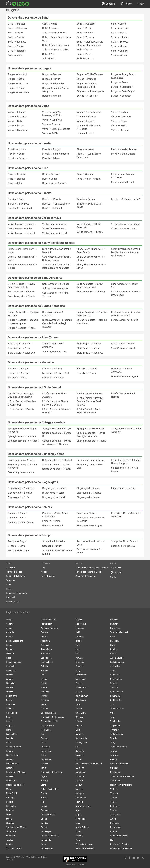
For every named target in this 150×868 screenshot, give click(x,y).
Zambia (114, 810)
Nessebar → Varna (52, 369)
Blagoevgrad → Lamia (88, 497)
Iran (77, 654)
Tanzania (114, 755)
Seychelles (115, 666)
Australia (45, 645)
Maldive (79, 781)
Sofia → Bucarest (17, 42)
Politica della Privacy (16, 576)
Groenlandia (12, 713)
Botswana (45, 700)
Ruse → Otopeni (85, 174)
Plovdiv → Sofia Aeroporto (56, 154)
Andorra (10, 624)
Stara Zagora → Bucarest (90, 353)
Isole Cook (46, 730)
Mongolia (80, 755)
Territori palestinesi (119, 632)
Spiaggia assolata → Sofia (90, 429)
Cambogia (80, 679)
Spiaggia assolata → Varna (22, 436)
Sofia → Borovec (120, 42)
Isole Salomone (117, 662)
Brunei (44, 679)
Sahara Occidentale (50, 789)
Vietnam (114, 789)
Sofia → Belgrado (17, 51)
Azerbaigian (46, 649)
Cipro (9, 658)
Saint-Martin (81, 738)
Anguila (44, 632)
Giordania (80, 662)
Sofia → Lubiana (120, 37)
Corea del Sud (82, 687)
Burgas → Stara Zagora (123, 91)
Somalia (114, 687)
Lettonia (10, 768)
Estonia (10, 675)
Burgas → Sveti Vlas (87, 96)
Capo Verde (46, 759)
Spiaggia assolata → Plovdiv (91, 441)
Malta (9, 789)
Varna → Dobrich (85, 121)
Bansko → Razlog (86, 199)
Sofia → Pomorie (85, 33)
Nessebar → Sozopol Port (56, 373)
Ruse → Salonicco (52, 174)
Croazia (10, 721)
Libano (79, 709)
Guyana (79, 620)
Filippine (114, 620)
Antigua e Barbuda (49, 628)
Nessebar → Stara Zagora (125, 377)
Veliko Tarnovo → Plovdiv (55, 233)
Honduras (80, 628)
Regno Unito (12, 696)
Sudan (113, 671)
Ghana (44, 819)
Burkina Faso (47, 662)
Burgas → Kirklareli (52, 96)
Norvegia (10, 798)
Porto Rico (115, 628)
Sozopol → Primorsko (54, 541)
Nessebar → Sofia (17, 378)
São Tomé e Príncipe (120, 844)
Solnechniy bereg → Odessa (57, 465)
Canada (44, 709)
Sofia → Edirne (119, 24)
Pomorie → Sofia (17, 518)
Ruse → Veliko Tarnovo (54, 183)
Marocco (80, 734)
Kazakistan (81, 700)
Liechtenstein (12, 755)
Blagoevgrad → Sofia (19, 497)
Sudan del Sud (117, 692)
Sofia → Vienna (85, 50)
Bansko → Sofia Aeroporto (56, 204)
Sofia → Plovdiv (16, 37)
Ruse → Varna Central (122, 182)
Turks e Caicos (117, 709)
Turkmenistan (117, 734)
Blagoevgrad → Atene (88, 488)
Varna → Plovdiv (85, 133)
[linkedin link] (134, 858)
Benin (43, 675)
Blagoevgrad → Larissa (123, 488)
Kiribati (114, 831)
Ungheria (10, 726)
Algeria (44, 776)
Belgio (9, 645)
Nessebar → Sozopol (19, 373)
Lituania (10, 759)
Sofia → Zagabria (86, 37)
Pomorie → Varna (51, 521)
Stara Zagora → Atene (88, 348)
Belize (44, 704)
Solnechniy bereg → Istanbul (57, 460)
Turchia (10, 840)
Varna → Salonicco (18, 130)
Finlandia (10, 683)
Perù (78, 840)
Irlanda (9, 730)
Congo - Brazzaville (50, 721)
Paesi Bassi (11, 793)
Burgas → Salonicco (18, 93)
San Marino (11, 836)
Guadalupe (46, 831)
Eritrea (44, 793)
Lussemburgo (12, 764)
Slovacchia (11, 831)
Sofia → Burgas (50, 28)
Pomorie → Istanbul (53, 526)
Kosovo (10, 751)
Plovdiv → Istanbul (18, 149)
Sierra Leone (116, 679)
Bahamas (45, 692)
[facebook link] (130, 858)
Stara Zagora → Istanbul (20, 344)
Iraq (77, 649)
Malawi (79, 785)
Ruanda (114, 654)
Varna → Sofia (15, 121)
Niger (78, 810)
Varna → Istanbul (17, 112)
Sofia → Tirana (119, 33)
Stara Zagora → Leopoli (123, 348)
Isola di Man (12, 734)
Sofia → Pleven (85, 54)
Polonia (10, 802)
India (78, 645)
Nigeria (79, 815)
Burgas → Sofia (16, 79)
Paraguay (115, 641)
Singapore (115, 675)
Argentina (45, 641)
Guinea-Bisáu (47, 848)
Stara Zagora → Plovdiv (54, 352)
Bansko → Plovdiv (52, 199)
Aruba (113, 819)
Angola (44, 637)
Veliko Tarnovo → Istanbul (21, 233)
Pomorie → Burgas (18, 513)
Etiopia (44, 798)
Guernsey (10, 704)
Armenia (10, 632)
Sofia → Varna (15, 55)
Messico (79, 789)
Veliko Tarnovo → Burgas (90, 232)
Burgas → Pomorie (86, 79)
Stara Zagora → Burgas (89, 344)
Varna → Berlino (119, 112)
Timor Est (115, 730)
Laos (78, 704)
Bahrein (44, 666)
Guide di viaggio (48, 576)
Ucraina (10, 844)
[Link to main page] (21, 4)
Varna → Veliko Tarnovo (89, 112)
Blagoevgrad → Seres (53, 493)
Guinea (44, 827)
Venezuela (115, 781)
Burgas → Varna (16, 88)
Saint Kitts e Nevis (119, 836)
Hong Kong (81, 624)
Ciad (112, 713)
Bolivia (44, 683)
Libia (78, 730)
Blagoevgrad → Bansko (20, 493)
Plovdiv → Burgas (51, 149)
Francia (10, 692)
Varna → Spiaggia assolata (56, 129)
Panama (79, 836)
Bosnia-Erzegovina (15, 641)
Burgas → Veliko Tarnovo (90, 74)
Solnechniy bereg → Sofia (21, 460)
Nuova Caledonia (83, 806)
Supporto (109, 4)
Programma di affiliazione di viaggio (92, 568)
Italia (8, 743)
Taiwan (114, 751)
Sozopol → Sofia (16, 546)
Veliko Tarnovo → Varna (55, 224)
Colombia (45, 747)
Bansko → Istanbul (52, 208)
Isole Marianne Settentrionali (89, 764)
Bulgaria (10, 649)
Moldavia (10, 776)
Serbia (9, 815)
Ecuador (45, 781)
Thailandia (115, 721)
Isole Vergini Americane (121, 848)
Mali (78, 747)
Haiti (78, 632)
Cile (43, 734)
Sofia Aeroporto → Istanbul (91, 292)
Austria (9, 637)
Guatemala (46, 840)
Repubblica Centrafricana (52, 717)
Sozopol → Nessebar (19, 550)
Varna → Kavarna (120, 130)
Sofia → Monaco (120, 46)
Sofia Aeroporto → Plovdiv (21, 296)
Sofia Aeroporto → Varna (55, 288)
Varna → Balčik (50, 133)
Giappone (80, 666)
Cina (43, 743)
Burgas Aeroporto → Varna (22, 328)
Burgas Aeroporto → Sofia (125, 320)
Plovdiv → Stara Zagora (123, 154)
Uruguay (114, 768)
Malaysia (80, 793)
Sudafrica (115, 806)
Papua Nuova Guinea (85, 848)
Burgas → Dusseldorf (122, 87)
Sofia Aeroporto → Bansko (22, 292)
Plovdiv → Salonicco (18, 158)
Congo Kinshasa (48, 713)
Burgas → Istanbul (17, 74)
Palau (113, 637)
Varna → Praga (119, 121)
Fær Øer (10, 687)
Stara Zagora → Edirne (123, 344)
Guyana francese (48, 815)
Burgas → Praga (120, 82)
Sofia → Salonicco (17, 28)
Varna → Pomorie (51, 124)
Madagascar (81, 743)
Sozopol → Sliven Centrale (125, 541)
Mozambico (81, 798)
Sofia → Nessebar (86, 59)
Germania (11, 666)
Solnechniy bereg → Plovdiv (57, 469)
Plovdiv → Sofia (16, 154)
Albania (10, 628)
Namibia (79, 802)
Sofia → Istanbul (16, 24)
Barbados (45, 654)
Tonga (113, 743)
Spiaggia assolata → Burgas (57, 429)
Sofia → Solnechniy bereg (56, 45)
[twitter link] (138, 858)
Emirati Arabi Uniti (49, 620)
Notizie (44, 572)
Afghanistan (46, 624)
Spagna (10, 679)
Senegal (114, 683)
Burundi (44, 671)
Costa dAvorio (47, 726)
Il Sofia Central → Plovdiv (21, 409)
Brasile (44, 687)
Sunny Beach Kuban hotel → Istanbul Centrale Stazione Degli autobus (126, 252)
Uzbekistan (115, 772)
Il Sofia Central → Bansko (90, 393)
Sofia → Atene (50, 24)
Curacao (45, 764)
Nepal (78, 823)
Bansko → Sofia (16, 199)
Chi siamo (11, 568)
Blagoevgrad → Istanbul (55, 488)
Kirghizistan (81, 675)
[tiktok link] (126, 858)
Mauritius (80, 776)
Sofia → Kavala (119, 55)
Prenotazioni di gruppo (16, 593)
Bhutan (44, 696)
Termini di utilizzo (14, 572)
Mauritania (80, 772)
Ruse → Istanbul (16, 179)
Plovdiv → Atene (85, 149)
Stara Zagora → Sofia (19, 348)
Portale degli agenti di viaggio (89, 572)
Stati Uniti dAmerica (119, 764)
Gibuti (44, 768)
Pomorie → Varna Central (21, 522)
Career (9, 589)
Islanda (9, 738)
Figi (42, 802)
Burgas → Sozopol (52, 74)
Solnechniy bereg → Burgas (91, 460)
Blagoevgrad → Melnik (54, 497)
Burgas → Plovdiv (51, 79)
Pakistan (114, 624)
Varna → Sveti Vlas (52, 120)
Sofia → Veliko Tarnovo (54, 33)
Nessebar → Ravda (87, 373)
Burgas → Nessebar (18, 83)
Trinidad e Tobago (119, 747)
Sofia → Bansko (16, 46)
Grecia (9, 717)
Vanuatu (114, 793)
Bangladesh (46, 658)
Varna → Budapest (86, 116)
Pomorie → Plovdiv (87, 513)
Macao (79, 759)
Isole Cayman (82, 696)
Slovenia (10, 823)
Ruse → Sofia (15, 183)
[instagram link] (143, 858)
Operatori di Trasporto (86, 576)
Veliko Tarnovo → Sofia (20, 229)
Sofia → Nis (48, 54)
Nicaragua (80, 819)
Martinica (80, 768)
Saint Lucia (81, 713)
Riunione (114, 649)
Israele (79, 641)
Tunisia (114, 738)
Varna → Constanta (121, 116)
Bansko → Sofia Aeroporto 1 (126, 199)
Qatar (113, 645)
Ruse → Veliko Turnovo (89, 179)
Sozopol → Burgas (17, 541)
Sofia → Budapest (86, 24)
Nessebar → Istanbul (53, 378)
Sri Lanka (80, 717)
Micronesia (115, 827)
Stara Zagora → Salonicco (21, 353)
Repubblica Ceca (14, 662)
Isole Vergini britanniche (121, 785)
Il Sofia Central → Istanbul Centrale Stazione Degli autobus (90, 401)
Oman (78, 831)
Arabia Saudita (117, 658)
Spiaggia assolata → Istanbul (23, 441)
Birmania (80, 751)
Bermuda (114, 823)
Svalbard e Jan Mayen (16, 827)
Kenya (78, 671)
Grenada (45, 810)
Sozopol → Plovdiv (52, 546)
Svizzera (10, 654)
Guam (44, 844)
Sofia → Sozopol (120, 28)
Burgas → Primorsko (53, 83)
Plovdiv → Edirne (51, 158)
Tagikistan (115, 726)
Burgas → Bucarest (121, 96)
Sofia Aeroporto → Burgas (56, 284)
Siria (112, 704)
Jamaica (80, 658)
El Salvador (115, 696)
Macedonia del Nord (15, 785)
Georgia (10, 700)
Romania (10, 810)
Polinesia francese (84, 844)
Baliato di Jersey (14, 747)
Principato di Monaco (16, 772)
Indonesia (80, 637)
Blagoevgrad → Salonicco (21, 488)
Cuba (43, 755)
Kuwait (79, 692)
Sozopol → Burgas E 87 (123, 546)
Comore (79, 683)
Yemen (113, 802)
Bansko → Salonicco (19, 204)
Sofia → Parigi (84, 28)
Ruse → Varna (50, 179)
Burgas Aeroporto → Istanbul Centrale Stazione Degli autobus (57, 323)
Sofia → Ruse (49, 59)
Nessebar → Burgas (18, 369)
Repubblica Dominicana (52, 772)
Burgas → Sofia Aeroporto (90, 91)
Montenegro (12, 781)
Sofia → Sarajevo (120, 51)
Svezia (9, 819)
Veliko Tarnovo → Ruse (54, 229)
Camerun (45, 738)
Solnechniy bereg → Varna (21, 472)
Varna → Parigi (119, 126)
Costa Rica (46, 751)
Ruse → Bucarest (17, 174)
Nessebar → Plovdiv (87, 369)
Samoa (114, 798)
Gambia (44, 823)
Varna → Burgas (16, 126)
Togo (113, 717)
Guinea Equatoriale (49, 836)
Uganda (114, 759)
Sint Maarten (116, 700)
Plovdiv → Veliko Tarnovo (124, 149)
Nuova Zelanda (82, 827)
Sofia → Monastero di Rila (56, 50)
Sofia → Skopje (16, 33)
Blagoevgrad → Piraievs (89, 493)
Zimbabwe (115, 815)
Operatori (10, 597)
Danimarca (11, 671)
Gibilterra (10, 709)
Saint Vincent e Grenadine (122, 776)
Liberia (79, 721)
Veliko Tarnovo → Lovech (124, 229)
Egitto (44, 785)
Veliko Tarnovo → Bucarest (22, 224)
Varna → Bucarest (17, 116)
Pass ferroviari (13, 602)
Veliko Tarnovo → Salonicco (126, 224)
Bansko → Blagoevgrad (20, 208)
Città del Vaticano (14, 848)
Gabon (44, 806)
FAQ (43, 568)
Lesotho (79, 726)
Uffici (8, 585)
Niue (112, 840)
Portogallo (11, 806)
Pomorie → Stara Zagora (90, 526)
